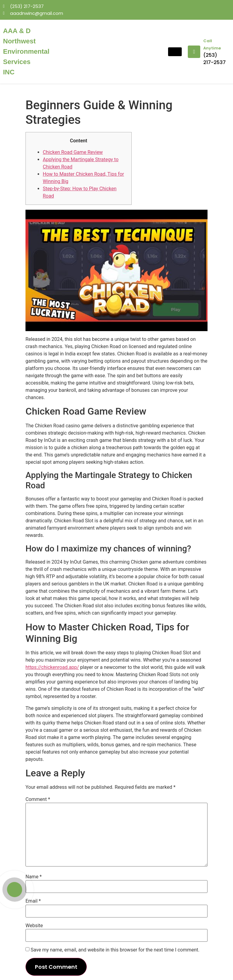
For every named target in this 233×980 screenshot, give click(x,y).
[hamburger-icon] (175, 52)
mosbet (47, 23)
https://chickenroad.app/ (52, 667)
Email (33, 901)
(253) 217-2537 (214, 59)
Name (34, 877)
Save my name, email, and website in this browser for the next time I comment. (115, 950)
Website (34, 926)
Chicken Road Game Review (73, 152)
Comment (38, 799)
